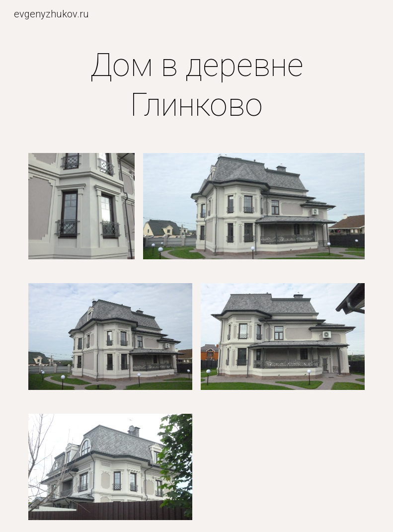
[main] (197, 85)
